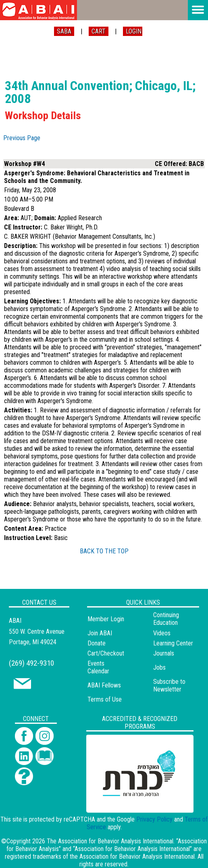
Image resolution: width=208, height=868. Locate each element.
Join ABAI (100, 633)
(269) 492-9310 (31, 663)
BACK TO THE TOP (104, 551)
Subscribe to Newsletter (169, 685)
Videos (162, 633)
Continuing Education (166, 619)
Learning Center (173, 643)
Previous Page (22, 138)
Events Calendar (98, 667)
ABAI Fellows (104, 685)
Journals (164, 653)
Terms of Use (105, 699)
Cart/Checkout (106, 653)
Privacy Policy (154, 819)
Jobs (159, 667)
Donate (97, 643)
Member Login (106, 619)
